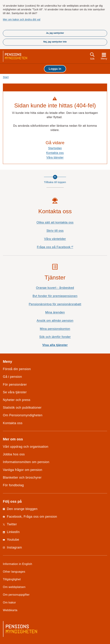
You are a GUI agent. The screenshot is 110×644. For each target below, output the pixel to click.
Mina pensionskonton (55, 329)
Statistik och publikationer (22, 408)
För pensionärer (15, 385)
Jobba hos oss (14, 454)
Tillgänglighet (12, 579)
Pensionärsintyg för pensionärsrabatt (55, 304)
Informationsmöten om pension (26, 462)
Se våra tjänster (15, 392)
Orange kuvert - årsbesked (55, 288)
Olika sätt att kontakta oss (55, 222)
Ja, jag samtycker (55, 33)
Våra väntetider (55, 239)
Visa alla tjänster (55, 345)
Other (14, 572)
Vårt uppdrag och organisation (26, 447)
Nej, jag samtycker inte (55, 42)
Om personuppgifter (16, 595)
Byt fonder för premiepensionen (55, 296)
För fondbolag (13, 485)
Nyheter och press (17, 400)
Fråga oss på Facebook (61, 248)
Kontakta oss (55, 153)
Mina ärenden (55, 312)
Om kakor (9, 602)
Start (6, 77)
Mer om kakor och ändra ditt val (22, 19)
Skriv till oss (55, 231)
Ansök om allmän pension (55, 321)
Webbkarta (10, 610)
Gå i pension (12, 377)
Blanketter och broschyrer (22, 478)
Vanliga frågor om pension (23, 470)
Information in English (17, 564)
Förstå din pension (17, 369)
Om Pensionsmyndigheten (23, 415)
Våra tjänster (55, 157)
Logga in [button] (55, 69)
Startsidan (55, 148)
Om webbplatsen (14, 587)
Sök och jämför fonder (55, 337)
